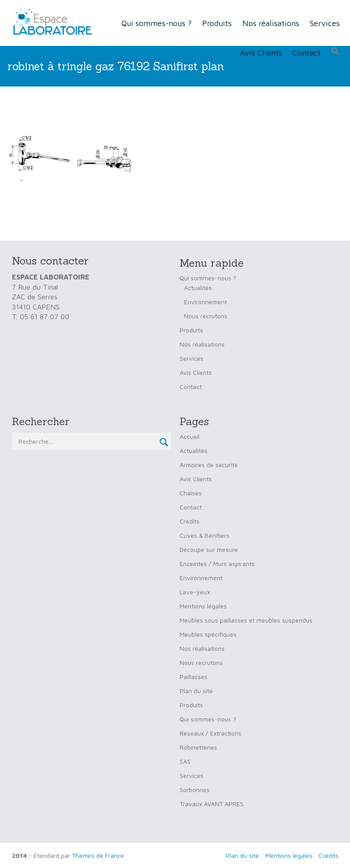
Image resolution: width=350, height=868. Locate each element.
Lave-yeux (195, 592)
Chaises (191, 493)
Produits (217, 23)
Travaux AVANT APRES (212, 804)
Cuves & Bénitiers (205, 535)
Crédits (190, 521)
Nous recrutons (206, 316)
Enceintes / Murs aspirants (217, 564)
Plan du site (196, 691)
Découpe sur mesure (209, 549)
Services (325, 23)
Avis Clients (261, 53)
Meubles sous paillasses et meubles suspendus (246, 620)
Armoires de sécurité (209, 465)
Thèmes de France (98, 855)
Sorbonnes (195, 790)
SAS (185, 761)
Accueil (190, 436)
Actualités (198, 288)
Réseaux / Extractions (211, 733)
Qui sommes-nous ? (156, 23)
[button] (335, 52)
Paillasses (194, 677)
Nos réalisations (271, 23)
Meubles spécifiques (208, 634)
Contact (307, 53)
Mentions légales (203, 606)
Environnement (205, 302)
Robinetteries (198, 747)
